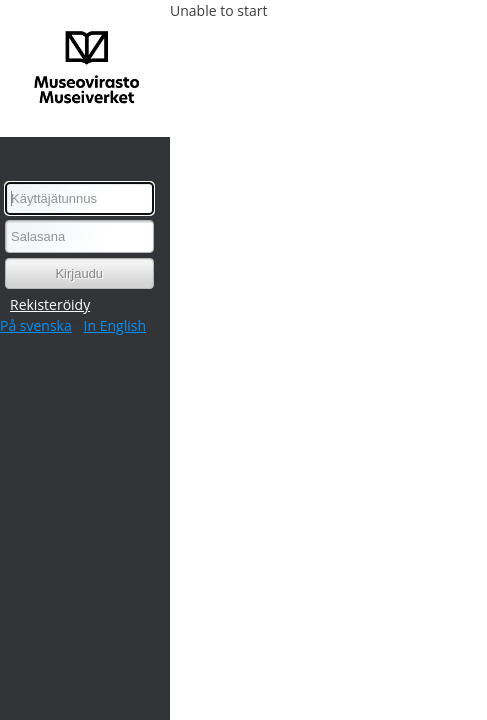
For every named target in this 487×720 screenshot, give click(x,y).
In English (115, 325)
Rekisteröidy (50, 304)
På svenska (36, 325)
